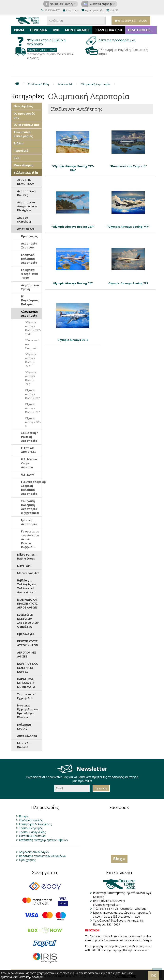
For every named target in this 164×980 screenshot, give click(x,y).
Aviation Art (65, 84)
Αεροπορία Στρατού (29, 245)
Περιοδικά (39, 30)
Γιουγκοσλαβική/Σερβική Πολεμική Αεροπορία (32, 488)
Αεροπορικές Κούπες (27, 193)
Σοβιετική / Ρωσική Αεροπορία (30, 437)
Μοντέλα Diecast (24, 745)
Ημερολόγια (26, 634)
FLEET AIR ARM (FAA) (28, 450)
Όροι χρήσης (27, 860)
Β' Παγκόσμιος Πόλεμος (30, 300)
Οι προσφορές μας (24, 115)
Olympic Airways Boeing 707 (32, 394)
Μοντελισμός (77, 30)
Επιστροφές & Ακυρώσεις (35, 824)
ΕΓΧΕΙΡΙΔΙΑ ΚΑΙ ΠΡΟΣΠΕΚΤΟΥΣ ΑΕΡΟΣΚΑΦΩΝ (27, 603)
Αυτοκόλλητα (27, 736)
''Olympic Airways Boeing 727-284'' (33, 328)
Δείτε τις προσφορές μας (117, 40)
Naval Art (24, 566)
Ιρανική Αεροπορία (29, 522)
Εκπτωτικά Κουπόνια (32, 836)
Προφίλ (24, 816)
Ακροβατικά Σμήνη (30, 287)
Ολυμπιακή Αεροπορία (95, 84)
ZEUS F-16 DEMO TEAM (26, 182)
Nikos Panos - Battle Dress (27, 556)
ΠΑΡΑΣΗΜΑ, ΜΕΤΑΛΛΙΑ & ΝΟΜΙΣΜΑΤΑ (26, 683)
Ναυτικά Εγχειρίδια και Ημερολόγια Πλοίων (28, 711)
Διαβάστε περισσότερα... (29, 977)
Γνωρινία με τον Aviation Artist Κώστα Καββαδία (30, 539)
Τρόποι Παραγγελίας (32, 832)
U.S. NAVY (28, 474)
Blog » (119, 859)
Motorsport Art (28, 573)
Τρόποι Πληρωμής (31, 828)
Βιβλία (19, 30)
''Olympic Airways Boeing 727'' (31, 360)
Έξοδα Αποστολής (31, 820)
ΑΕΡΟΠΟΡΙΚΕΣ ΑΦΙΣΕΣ (27, 654)
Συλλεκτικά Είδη (109, 30)
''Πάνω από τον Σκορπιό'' (32, 344)
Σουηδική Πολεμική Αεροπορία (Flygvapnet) (30, 507)
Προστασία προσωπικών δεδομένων (43, 856)
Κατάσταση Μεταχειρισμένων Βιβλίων (44, 840)
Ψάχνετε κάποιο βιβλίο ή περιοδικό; (46, 42)
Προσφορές (29, 236)
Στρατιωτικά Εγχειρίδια (27, 696)
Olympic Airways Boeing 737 (32, 408)
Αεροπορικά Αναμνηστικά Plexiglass (27, 206)
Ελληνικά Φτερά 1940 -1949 (29, 274)
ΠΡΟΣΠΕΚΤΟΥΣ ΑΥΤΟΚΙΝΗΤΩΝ (28, 643)
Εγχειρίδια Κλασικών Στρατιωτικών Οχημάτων (28, 621)
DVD (56, 30)
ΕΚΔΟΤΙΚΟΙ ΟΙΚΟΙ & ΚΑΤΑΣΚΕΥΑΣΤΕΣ (142, 30)
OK (153, 975)
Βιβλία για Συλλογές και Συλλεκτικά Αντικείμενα (27, 586)
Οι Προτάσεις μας (27, 125)
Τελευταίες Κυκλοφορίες (23, 134)
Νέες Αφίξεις (23, 106)
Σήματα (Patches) (24, 220)
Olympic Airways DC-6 (33, 422)
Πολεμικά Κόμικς (24, 727)
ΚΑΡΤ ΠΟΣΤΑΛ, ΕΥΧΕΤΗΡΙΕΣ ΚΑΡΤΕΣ (28, 668)
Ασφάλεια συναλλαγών (34, 852)
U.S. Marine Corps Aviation (29, 463)
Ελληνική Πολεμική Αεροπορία (29, 259)
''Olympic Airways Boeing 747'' (31, 378)
